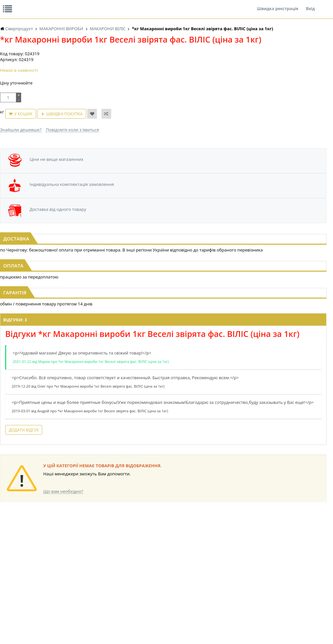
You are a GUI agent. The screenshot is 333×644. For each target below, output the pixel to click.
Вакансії (76, 5)
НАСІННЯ (114, 569)
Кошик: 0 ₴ (297, 69)
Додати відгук (100, 456)
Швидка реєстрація (278, 5)
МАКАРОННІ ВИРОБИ (172, 594)
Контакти (109, 5)
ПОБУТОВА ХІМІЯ (305, 576)
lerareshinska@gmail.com (53, 629)
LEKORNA (114, 563)
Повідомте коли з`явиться (72, 161)
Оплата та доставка (124, 68)
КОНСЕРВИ (162, 582)
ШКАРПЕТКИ (301, 569)
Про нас (15, 5)
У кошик (49, 148)
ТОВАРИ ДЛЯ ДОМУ (261, 582)
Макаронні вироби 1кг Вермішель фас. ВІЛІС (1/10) (277, 238)
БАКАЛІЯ (114, 557)
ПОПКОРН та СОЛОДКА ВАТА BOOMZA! (75, 582)
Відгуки (45, 5)
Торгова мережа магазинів (163, 489)
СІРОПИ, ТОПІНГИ (168, 576)
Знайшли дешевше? (21, 161)
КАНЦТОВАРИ (302, 563)
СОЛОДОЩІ (254, 551)
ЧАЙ (64, 594)
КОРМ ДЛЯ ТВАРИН (170, 588)
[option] (163, 217)
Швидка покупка (90, 148)
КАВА (111, 551)
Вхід (310, 5)
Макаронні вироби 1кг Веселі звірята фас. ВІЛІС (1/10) (55, 238)
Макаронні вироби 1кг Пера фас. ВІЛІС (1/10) (166, 238)
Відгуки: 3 (92, 325)
